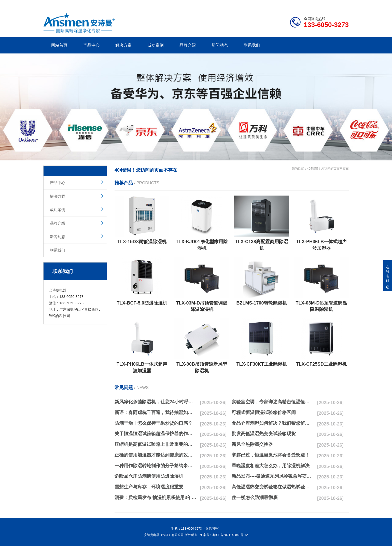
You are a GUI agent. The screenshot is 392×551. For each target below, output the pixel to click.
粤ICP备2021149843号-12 (230, 535)
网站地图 (319, 4)
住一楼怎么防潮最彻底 (255, 498)
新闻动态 (220, 45)
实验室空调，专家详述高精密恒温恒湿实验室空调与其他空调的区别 (273, 402)
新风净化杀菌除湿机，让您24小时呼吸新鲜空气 (156, 402)
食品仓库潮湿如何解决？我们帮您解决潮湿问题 (273, 423)
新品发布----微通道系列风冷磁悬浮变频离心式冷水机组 (273, 476)
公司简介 (272, 4)
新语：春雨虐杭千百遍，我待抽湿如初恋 (156, 412)
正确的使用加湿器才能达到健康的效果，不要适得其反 (156, 455)
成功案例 (156, 45)
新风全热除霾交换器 (252, 444)
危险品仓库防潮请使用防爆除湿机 (149, 476)
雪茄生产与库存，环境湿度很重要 (149, 487)
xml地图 (342, 4)
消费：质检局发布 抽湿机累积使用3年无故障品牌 (156, 498)
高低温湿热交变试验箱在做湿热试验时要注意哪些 (273, 487)
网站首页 (59, 45)
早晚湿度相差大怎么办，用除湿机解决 (271, 466)
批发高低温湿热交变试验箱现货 (264, 434)
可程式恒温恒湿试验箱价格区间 (264, 412)
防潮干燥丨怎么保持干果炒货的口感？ (153, 423)
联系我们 (252, 45)
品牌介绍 (188, 45)
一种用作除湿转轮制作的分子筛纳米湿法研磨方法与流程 (156, 466)
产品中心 (91, 45)
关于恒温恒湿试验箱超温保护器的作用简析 (156, 434)
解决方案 (123, 45)
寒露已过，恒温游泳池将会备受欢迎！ (271, 455)
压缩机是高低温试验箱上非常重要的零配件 (156, 444)
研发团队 (296, 4)
